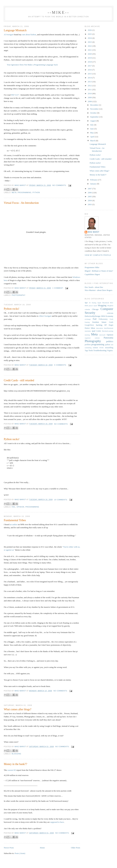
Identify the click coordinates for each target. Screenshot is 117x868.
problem (88, 345)
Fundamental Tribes (15, 520)
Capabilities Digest (92, 274)
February (94, 180)
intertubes (88, 331)
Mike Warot (94, 232)
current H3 (12, 770)
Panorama (108, 338)
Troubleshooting (100, 350)
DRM (103, 316)
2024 (90, 38)
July (92, 125)
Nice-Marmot (90, 290)
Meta (14, 193)
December (95, 105)
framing (87, 322)
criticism (110, 313)
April (93, 137)
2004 (90, 200)
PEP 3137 (15, 95)
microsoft (102, 335)
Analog (94, 303)
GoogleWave (89, 325)
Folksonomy (103, 319)
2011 (90, 90)
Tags (86, 351)
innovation (99, 328)
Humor (87, 328)
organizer (88, 338)
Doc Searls (89, 287)
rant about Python (29, 35)
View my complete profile (98, 255)
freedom (96, 322)
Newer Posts (9, 848)
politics (110, 341)
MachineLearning (108, 331)
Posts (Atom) (20, 853)
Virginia (110, 351)
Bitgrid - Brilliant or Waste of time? (99, 271)
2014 (90, 78)
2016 (90, 70)
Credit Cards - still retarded (19, 380)
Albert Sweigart (45, 316)
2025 (90, 34)
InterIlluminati (109, 328)
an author (14, 524)
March (93, 141)
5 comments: (61, 365)
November (95, 109)
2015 (90, 74)
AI (90, 303)
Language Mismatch (15, 30)
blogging (16, 754)
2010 (90, 93)
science (95, 348)
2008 (90, 101)
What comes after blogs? (18, 709)
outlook (97, 338)
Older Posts (76, 848)
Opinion (21, 507)
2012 (90, 86)
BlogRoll (110, 306)
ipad (94, 331)
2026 (90, 30)
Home (42, 848)
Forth (112, 319)
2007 (90, 189)
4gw (86, 303)
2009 (90, 97)
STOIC (102, 348)
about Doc (99, 287)
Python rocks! (12, 309)
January (94, 184)
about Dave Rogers (105, 290)
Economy (109, 316)
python (36, 193)
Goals (111, 322)
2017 (90, 66)
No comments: (60, 185)
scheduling (88, 348)
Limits (99, 331)
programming (25, 193)
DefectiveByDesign (93, 316)
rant (112, 345)
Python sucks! (12, 439)
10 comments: (61, 500)
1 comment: (58, 288)
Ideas (93, 328)
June (92, 129)
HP (105, 325)
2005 (90, 197)
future (104, 322)
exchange (88, 319)
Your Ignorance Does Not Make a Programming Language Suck (32, 65)
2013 (90, 82)
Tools (91, 350)
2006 (90, 193)
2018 (90, 62)
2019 (90, 58)
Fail (14, 507)
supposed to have (57, 822)
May (92, 133)
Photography (19, 295)
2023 (90, 42)
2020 (90, 54)
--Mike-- (59, 12)
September (95, 117)
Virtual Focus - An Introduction (21, 203)
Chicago (95, 309)
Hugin (111, 325)
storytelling (109, 348)
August (93, 121)
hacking (99, 325)
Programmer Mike (92, 267)
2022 (90, 46)
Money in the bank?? (15, 764)
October (94, 113)
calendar (87, 309)
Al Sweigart (9, 35)
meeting (87, 335)
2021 (90, 50)
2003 (90, 204)
